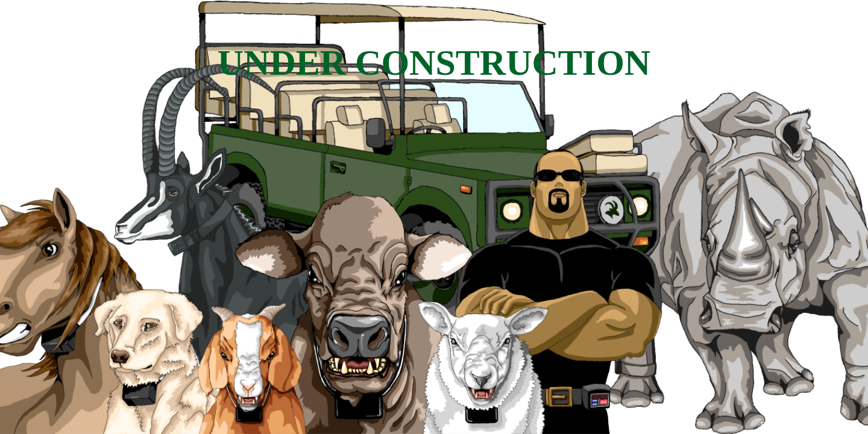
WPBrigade (833, 425)
